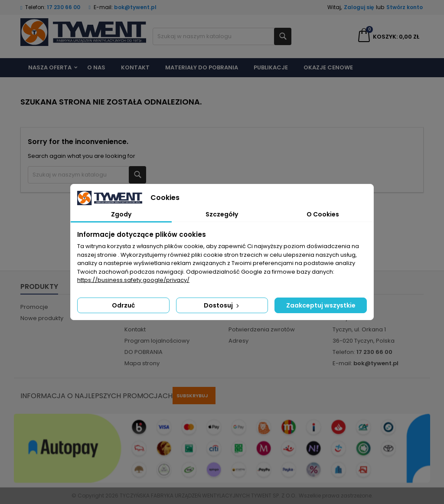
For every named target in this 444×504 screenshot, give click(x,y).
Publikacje (271, 67)
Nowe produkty (42, 318)
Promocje (34, 307)
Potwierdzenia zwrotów (262, 329)
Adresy (238, 341)
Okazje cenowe (328, 67)
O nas (96, 67)
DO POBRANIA (144, 352)
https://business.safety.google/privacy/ (133, 280)
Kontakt (135, 67)
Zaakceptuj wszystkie (321, 305)
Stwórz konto (405, 7)
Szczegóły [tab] (222, 214)
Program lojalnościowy (157, 341)
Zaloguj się (359, 7)
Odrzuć (123, 305)
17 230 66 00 (64, 7)
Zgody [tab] (121, 214)
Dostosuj (222, 305)
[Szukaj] (222, 36)
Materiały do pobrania (202, 67)
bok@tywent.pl (135, 7)
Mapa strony (142, 363)
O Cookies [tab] (323, 214)
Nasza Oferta (50, 67)
